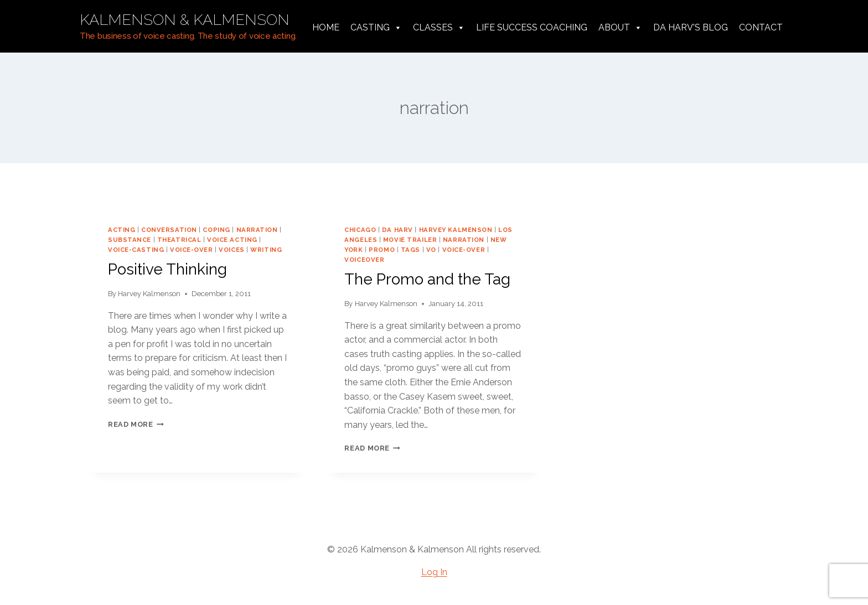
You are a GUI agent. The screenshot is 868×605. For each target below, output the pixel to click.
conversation (169, 230)
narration (257, 230)
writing (266, 250)
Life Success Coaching (532, 27)
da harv (397, 230)
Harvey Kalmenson (149, 294)
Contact (761, 27)
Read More (136, 424)
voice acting (232, 240)
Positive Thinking (167, 269)
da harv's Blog (691, 27)
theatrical (179, 240)
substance (130, 240)
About (620, 28)
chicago (360, 230)
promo (382, 250)
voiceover (364, 260)
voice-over (192, 250)
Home (326, 27)
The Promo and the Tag (427, 279)
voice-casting (136, 250)
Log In (434, 572)
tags (410, 250)
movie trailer (410, 240)
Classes (439, 28)
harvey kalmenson (456, 230)
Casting (376, 28)
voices (231, 250)
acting (122, 230)
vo (431, 250)
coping (216, 230)
